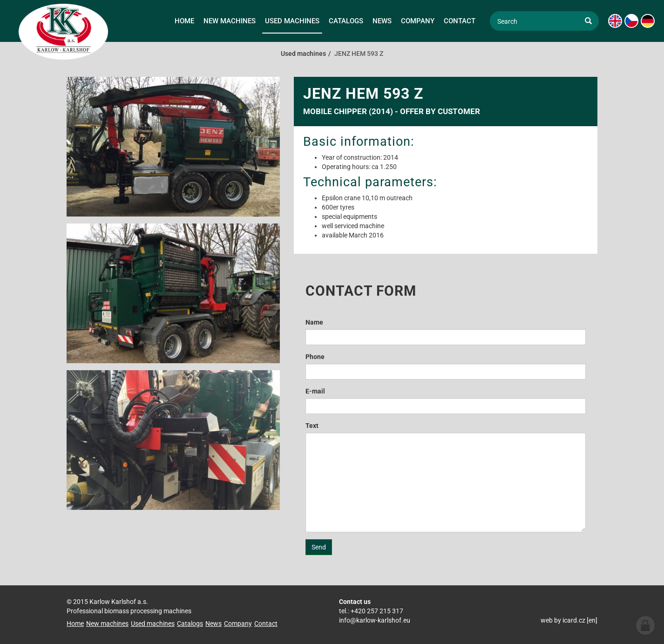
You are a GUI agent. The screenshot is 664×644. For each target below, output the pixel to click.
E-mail (315, 391)
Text (312, 426)
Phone (315, 357)
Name (314, 322)
